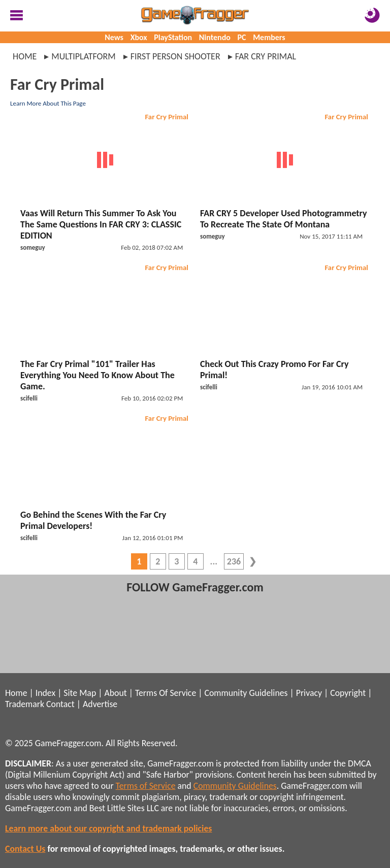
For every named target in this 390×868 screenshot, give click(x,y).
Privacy (309, 693)
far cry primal (266, 56)
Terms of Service (146, 786)
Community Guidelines (246, 693)
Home (25, 56)
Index (45, 693)
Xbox (139, 37)
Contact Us (25, 849)
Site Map (80, 693)
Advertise (100, 704)
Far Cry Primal (167, 117)
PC (242, 37)
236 (234, 561)
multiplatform (83, 56)
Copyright (348, 693)
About (115, 693)
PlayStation (173, 37)
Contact (60, 704)
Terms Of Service (166, 693)
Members (269, 37)
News (114, 37)
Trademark (25, 704)
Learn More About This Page (48, 103)
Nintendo (215, 37)
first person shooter (175, 56)
